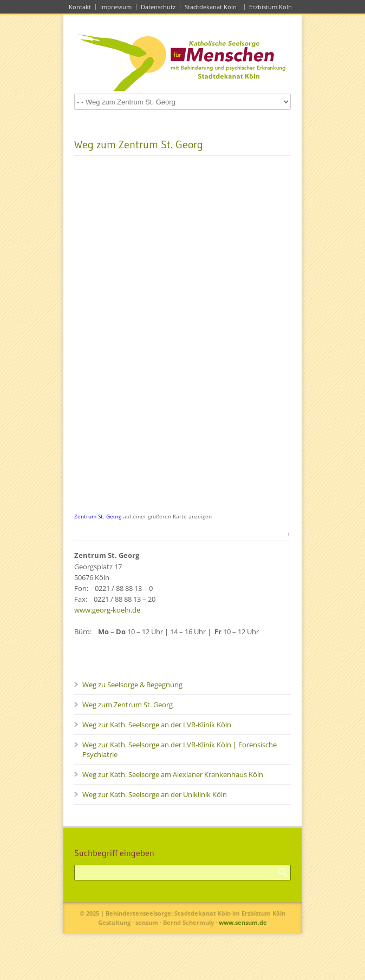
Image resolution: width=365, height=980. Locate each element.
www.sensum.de (243, 922)
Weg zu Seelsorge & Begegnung (132, 685)
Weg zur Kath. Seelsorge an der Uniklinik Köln (155, 794)
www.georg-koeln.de (107, 610)
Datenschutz (158, 7)
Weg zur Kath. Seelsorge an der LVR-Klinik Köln (157, 725)
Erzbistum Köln (272, 7)
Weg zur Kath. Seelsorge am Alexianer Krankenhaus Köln (173, 774)
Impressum (116, 7)
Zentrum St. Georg (98, 516)
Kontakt (80, 7)
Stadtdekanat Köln (212, 7)
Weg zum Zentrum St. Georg (128, 705)
